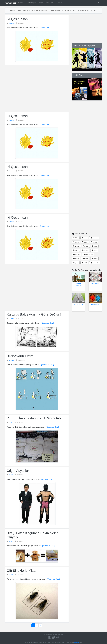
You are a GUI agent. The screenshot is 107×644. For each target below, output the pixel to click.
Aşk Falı (72, 10)
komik (94, 242)
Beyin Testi (16, 10)
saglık (76, 242)
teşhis (95, 259)
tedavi (85, 259)
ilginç (76, 238)
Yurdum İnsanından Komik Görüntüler (35, 418)
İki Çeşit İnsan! (18, 19)
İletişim (60, 3)
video (85, 242)
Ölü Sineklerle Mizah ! (23, 571)
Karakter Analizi (58, 10)
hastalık (76, 254)
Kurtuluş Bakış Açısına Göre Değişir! (34, 314)
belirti (84, 263)
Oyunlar (21, 3)
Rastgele (41, 3)
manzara (94, 238)
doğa (86, 246)
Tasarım (11, 23)
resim (95, 246)
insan (84, 238)
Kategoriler (50, 3)
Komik (11, 423)
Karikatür (12, 319)
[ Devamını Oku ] (45, 28)
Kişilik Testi (29, 10)
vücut (94, 250)
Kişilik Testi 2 (43, 10)
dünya (76, 259)
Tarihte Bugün (31, 3)
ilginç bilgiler (88, 254)
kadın (76, 250)
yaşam (85, 250)
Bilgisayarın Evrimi (20, 356)
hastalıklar (95, 263)
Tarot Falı (92, 10)
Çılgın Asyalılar (18, 471)
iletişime (76, 642)
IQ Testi (82, 10)
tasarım (76, 246)
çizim (76, 263)
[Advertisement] (37, 89)
